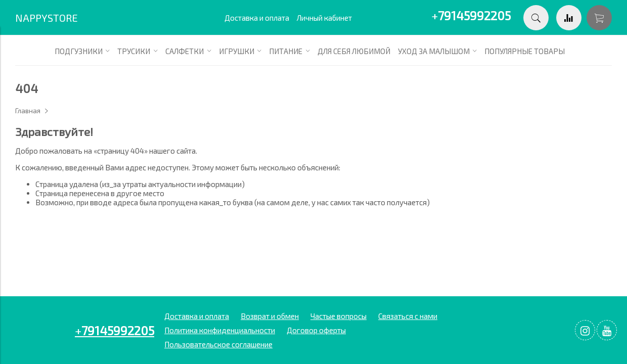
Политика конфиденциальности (220, 330)
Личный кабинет (324, 18)
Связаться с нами (408, 316)
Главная (28, 111)
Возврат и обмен (270, 316)
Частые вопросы (339, 316)
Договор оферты (316, 330)
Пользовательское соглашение (218, 344)
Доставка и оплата (257, 18)
